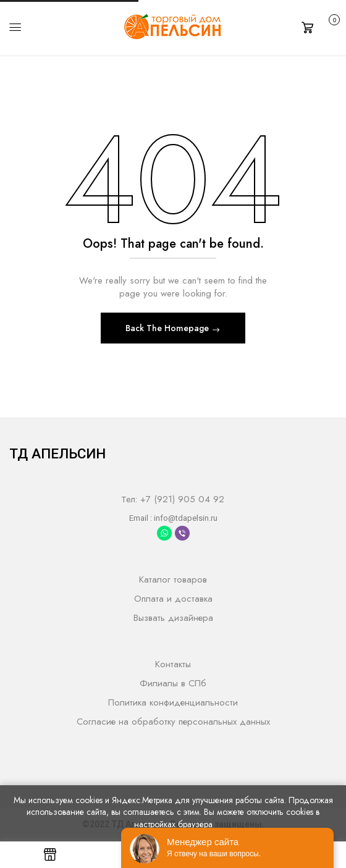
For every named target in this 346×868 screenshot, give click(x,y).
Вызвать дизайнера (173, 618)
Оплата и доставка (173, 599)
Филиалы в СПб (173, 683)
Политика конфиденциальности (173, 702)
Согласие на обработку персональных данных (173, 722)
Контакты (173, 664)
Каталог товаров (173, 579)
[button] (319, 26)
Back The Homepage (168, 328)
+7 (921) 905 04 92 (181, 499)
